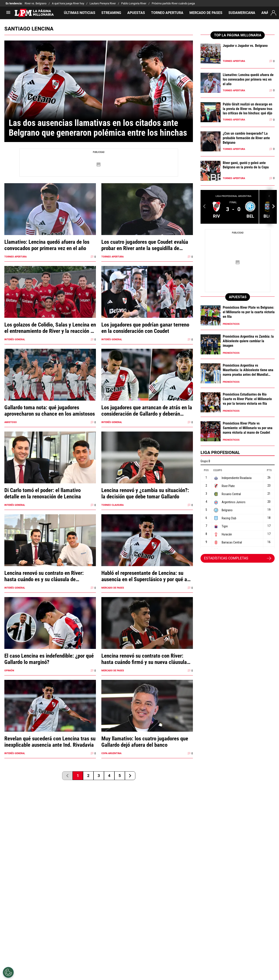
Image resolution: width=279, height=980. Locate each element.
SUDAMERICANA (242, 13)
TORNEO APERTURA (167, 13)
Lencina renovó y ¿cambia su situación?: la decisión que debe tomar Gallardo (145, 493)
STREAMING (111, 13)
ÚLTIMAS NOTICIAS (80, 13)
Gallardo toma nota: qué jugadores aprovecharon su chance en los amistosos (50, 411)
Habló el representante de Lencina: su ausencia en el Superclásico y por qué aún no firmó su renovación (147, 576)
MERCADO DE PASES (206, 13)
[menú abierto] (8, 14)
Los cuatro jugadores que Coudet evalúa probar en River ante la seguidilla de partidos (145, 245)
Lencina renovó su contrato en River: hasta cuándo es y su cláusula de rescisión (44, 576)
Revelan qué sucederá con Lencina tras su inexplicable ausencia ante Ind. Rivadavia (50, 742)
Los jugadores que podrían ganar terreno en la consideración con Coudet (145, 328)
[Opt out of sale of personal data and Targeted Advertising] (8, 972)
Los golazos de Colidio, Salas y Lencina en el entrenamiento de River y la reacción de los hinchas (50, 328)
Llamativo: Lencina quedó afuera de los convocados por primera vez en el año (47, 245)
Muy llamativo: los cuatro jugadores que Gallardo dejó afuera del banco (145, 742)
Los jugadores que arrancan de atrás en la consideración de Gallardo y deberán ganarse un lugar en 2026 (147, 411)
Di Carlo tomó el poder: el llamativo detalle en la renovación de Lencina (43, 493)
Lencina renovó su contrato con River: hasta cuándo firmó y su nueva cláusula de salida (144, 659)
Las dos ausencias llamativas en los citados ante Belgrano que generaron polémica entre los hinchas (98, 128)
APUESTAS (136, 13)
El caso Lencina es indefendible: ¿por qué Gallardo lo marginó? (49, 659)
